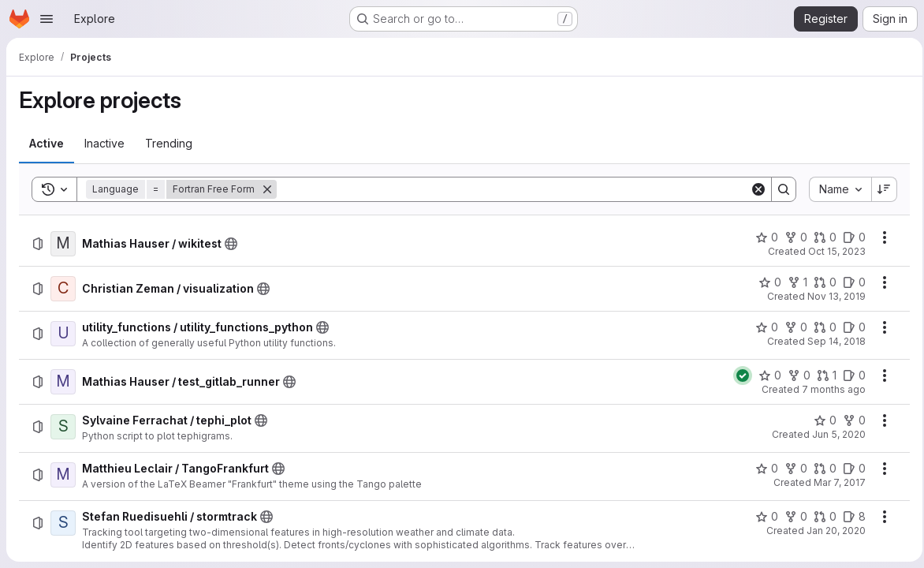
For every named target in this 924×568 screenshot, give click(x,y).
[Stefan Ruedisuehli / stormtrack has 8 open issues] (849, 517)
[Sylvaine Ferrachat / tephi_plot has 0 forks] (849, 420)
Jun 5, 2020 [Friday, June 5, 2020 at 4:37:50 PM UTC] (834, 434)
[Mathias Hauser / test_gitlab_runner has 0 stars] (765, 376)
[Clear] (754, 189)
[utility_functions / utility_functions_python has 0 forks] (791, 327)
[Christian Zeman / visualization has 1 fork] (793, 282)
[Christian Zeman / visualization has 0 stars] (765, 282)
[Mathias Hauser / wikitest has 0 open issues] (849, 237)
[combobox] (835, 189)
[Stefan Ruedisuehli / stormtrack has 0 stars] (762, 517)
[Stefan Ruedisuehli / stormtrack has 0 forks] (791, 517)
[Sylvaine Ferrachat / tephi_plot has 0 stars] (820, 420)
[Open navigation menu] (47, 19)
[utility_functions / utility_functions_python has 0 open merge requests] (820, 327)
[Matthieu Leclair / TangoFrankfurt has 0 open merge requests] (820, 469)
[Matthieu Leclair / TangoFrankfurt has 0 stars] (762, 469)
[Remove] (267, 189)
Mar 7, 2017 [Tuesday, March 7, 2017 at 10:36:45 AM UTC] (835, 482)
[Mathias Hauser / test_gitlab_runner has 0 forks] (794, 376)
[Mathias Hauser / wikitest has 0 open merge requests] (820, 237)
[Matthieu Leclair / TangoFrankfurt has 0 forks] (791, 469)
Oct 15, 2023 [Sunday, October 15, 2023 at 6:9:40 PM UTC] (832, 251)
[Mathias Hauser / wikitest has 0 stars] (762, 237)
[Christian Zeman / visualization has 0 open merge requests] (820, 282)
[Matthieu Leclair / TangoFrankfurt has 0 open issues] (849, 469)
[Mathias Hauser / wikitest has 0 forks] (791, 237)
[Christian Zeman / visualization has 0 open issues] (849, 282)
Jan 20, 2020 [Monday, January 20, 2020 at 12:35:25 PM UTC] (831, 531)
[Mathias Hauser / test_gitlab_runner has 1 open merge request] (822, 376)
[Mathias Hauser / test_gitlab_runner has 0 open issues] (849, 376)
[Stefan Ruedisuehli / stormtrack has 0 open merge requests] (820, 517)
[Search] (511, 189)
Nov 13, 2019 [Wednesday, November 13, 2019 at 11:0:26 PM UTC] (832, 296)
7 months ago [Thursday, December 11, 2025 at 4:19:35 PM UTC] (829, 389)
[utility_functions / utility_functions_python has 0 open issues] (849, 327)
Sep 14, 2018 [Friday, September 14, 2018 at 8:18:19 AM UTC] (832, 341)
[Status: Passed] (738, 376)
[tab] (47, 144)
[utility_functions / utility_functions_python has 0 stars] (762, 327)
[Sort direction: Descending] (880, 189)
